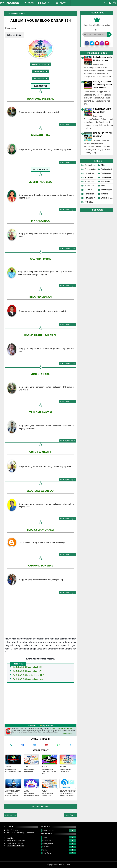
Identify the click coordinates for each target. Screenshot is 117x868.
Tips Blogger (106, 190)
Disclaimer (46, 847)
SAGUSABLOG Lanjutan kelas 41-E (28, 675)
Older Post (69, 815)
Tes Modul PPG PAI (107, 182)
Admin (40, 726)
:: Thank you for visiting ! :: (69, 733)
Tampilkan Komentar (41, 807)
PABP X (44, 3)
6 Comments (11, 28)
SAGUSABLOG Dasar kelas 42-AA (28, 679)
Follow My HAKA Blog (16, 846)
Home (29, 3)
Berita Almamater (91, 165)
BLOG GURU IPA (41, 135)
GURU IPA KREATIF (41, 452)
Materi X (88, 190)
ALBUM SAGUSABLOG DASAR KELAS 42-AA (13, 769)
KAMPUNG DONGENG (41, 566)
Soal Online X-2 (107, 177)
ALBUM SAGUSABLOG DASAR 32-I (62, 729)
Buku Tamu (47, 853)
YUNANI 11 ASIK (41, 374)
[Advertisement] (41, 614)
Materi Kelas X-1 (91, 182)
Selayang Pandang (39, 64)
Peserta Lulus (39, 78)
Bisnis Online (90, 169)
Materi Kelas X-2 (91, 186)
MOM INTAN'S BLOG (41, 182)
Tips (103, 186)
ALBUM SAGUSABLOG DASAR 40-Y (29, 769)
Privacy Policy (48, 844)
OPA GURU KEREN (41, 259)
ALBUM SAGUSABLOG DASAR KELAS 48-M (31, 793)
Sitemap (45, 850)
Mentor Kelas (39, 71)
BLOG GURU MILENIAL (41, 99)
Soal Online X (107, 169)
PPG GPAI (89, 202)
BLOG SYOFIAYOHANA (41, 530)
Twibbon (105, 194)
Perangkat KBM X (91, 198)
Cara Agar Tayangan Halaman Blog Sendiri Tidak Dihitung (102, 85)
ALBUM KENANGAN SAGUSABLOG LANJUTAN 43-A (13, 793)
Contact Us (47, 841)
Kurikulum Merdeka (91, 177)
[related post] (13, 759)
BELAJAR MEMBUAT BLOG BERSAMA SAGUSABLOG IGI (68, 793)
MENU (61, 3)
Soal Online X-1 (107, 173)
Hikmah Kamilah (91, 173)
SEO (103, 165)
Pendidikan (90, 194)
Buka (18, 35)
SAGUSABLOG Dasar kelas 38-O (27, 667)
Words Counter (48, 831)
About (45, 838)
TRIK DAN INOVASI (41, 412)
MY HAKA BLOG (9, 3)
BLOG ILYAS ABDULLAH (41, 491)
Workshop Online (107, 198)
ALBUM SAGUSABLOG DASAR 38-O (47, 793)
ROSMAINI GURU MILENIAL (41, 335)
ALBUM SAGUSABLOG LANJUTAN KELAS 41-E (49, 770)
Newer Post (12, 815)
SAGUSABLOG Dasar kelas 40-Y (27, 671)
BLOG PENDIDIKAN (41, 297)
